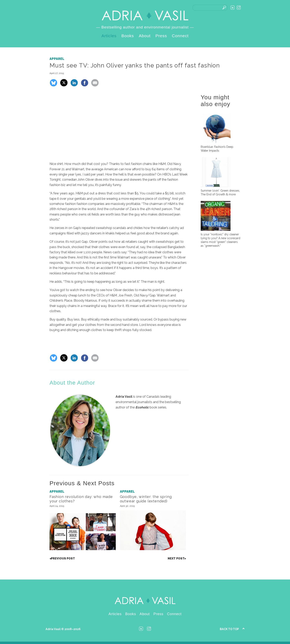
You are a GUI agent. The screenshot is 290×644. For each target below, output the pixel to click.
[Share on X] (64, 86)
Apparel (57, 59)
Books (127, 36)
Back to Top (229, 629)
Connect (180, 36)
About (145, 36)
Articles (109, 36)
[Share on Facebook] (85, 86)
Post (62, 558)
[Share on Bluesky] (54, 86)
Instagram (239, 8)
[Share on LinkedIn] (74, 86)
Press (161, 36)
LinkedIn (233, 8)
